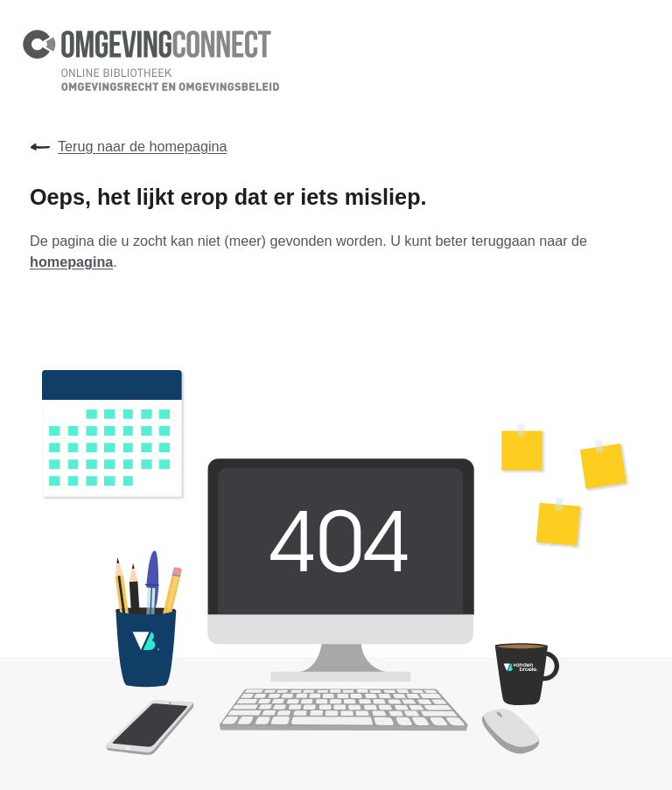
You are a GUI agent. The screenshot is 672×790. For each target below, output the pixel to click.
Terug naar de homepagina (129, 147)
